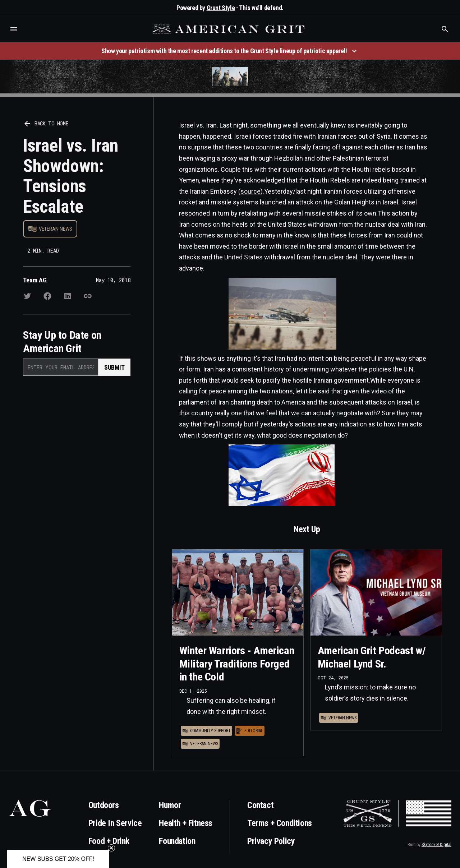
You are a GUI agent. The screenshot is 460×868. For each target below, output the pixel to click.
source (250, 191)
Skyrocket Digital (436, 845)
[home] (230, 29)
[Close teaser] (111, 848)
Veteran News (56, 229)
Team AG (35, 280)
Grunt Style (221, 8)
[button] (14, 29)
